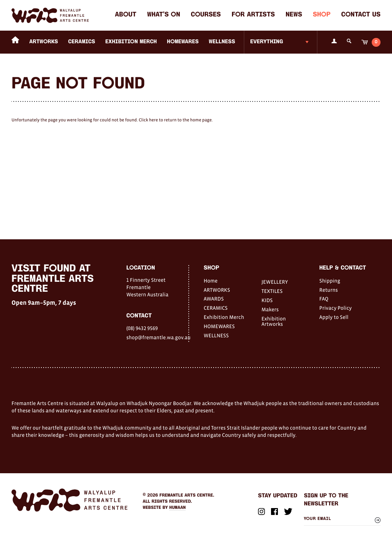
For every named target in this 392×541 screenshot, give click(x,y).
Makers (270, 309)
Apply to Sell (334, 317)
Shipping (330, 281)
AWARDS (214, 299)
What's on (163, 15)
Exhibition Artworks (274, 321)
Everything (266, 42)
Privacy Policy (336, 308)
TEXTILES (272, 291)
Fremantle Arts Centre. (187, 495)
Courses (206, 15)
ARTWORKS (44, 42)
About (126, 15)
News (294, 15)
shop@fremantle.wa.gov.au (157, 337)
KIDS (267, 300)
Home (211, 281)
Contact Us (361, 15)
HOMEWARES (183, 42)
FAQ (324, 299)
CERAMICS (82, 42)
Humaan (177, 508)
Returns (329, 290)
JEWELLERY (275, 282)
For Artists (253, 15)
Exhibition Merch (131, 42)
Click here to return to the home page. (176, 120)
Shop (322, 15)
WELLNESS (222, 42)
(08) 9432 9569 (142, 328)
